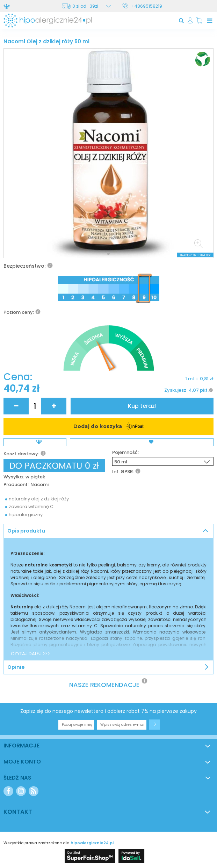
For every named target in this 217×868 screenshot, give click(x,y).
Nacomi (39, 485)
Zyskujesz (175, 390)
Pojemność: (125, 453)
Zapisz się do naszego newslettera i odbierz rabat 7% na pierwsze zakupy (108, 711)
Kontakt (18, 812)
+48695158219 (147, 6)
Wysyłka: (14, 477)
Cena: (18, 377)
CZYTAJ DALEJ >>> (30, 654)
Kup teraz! (142, 406)
